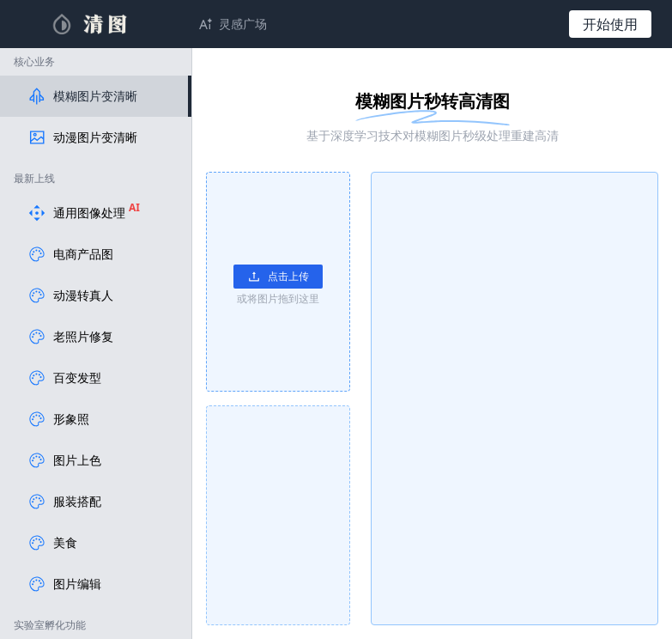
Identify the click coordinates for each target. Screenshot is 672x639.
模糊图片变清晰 (82, 96)
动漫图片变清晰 (82, 137)
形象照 (58, 419)
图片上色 (64, 460)
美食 (52, 543)
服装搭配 (64, 502)
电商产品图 (70, 254)
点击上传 (278, 276)
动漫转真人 (70, 295)
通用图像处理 (84, 213)
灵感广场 (243, 24)
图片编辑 (64, 584)
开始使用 (610, 24)
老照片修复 (70, 337)
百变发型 (64, 378)
